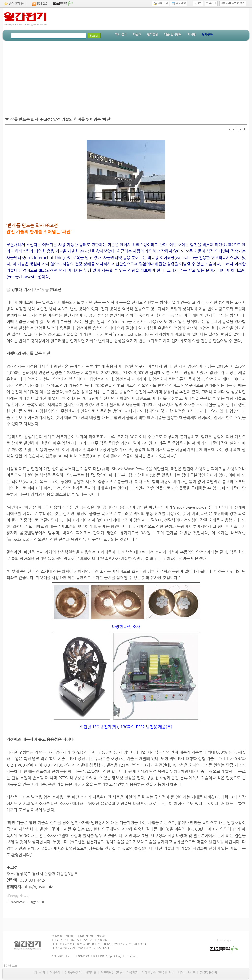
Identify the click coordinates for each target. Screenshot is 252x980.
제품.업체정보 (173, 35)
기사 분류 (121, 35)
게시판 (192, 35)
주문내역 (179, 3)
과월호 (137, 35)
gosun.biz (44, 887)
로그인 (198, 3)
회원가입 (211, 3)
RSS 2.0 (42, 4)
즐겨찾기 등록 (18, 4)
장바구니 (161, 3)
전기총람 (152, 35)
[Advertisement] (126, 78)
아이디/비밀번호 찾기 (233, 3)
